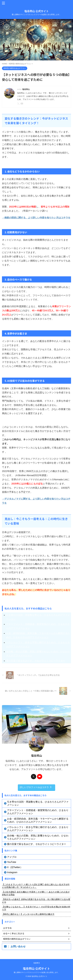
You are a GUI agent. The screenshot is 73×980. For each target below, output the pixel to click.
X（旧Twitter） (15, 867)
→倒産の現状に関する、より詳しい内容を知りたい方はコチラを (36, 218)
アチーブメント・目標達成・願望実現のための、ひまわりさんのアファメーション (38, 626)
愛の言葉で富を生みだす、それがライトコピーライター (36, 661)
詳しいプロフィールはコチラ (36, 787)
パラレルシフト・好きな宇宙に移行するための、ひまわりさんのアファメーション (38, 645)
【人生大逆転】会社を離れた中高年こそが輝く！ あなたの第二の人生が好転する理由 (36, 893)
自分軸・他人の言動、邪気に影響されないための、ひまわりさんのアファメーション (38, 654)
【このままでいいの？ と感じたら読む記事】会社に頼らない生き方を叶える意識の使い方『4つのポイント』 (36, 886)
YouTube (12, 862)
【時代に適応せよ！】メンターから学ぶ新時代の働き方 (28, 914)
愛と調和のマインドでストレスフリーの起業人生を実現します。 (37, 972)
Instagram (12, 872)
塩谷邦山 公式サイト (37, 11)
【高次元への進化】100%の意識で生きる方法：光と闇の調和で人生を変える (36, 901)
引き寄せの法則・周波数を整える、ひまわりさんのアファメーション (38, 617)
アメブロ (12, 857)
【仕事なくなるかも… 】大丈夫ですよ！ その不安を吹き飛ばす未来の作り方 (36, 908)
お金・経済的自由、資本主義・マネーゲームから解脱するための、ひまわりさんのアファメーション (38, 635)
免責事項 (37, 963)
